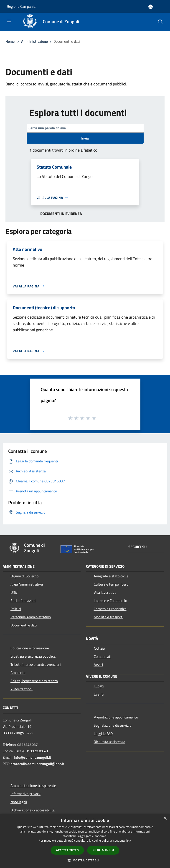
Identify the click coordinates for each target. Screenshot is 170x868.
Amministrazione (34, 41)
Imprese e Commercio (110, 601)
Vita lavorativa (105, 592)
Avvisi (98, 665)
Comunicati (103, 656)
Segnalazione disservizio (113, 725)
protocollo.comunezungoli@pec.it (37, 764)
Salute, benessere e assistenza (34, 681)
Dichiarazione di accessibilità (33, 810)
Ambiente (18, 673)
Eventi (99, 694)
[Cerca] (160, 22)
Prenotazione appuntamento (116, 717)
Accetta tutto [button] (67, 850)
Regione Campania (21, 6)
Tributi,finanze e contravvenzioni (36, 664)
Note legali (19, 802)
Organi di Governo (24, 576)
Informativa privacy (25, 794)
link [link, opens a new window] (129, 841)
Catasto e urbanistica (110, 609)
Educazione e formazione (30, 648)
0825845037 (28, 745)
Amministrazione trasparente (33, 786)
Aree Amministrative (27, 584)
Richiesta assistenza (109, 742)
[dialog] (85, 841)
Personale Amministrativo (31, 617)
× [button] (165, 819)
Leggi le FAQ (103, 733)
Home (10, 41)
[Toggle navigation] (9, 21)
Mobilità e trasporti (109, 617)
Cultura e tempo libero (111, 584)
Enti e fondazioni (23, 601)
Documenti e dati (24, 625)
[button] (85, 860)
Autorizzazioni (22, 689)
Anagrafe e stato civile (111, 576)
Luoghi (99, 686)
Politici (16, 609)
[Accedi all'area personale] (151, 7)
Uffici (14, 592)
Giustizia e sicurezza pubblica (33, 656)
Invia (85, 138)
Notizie (99, 648)
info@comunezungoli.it (33, 757)
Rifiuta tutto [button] (103, 850)
